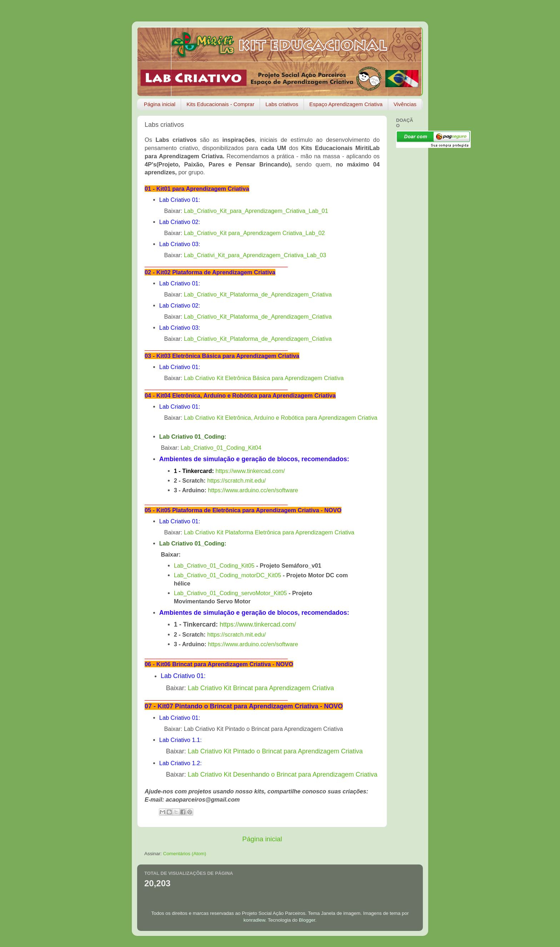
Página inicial (160, 104)
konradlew (254, 920)
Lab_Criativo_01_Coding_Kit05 (214, 565)
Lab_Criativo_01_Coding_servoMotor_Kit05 (231, 593)
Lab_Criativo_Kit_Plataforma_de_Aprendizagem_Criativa (258, 294)
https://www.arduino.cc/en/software (253, 490)
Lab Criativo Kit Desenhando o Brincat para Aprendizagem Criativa (283, 774)
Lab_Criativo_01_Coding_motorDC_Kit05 (227, 575)
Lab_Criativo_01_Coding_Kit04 (221, 448)
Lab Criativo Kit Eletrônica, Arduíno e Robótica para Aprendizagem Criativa (281, 418)
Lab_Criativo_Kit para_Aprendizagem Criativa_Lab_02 (254, 233)
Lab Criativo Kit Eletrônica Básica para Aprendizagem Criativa (264, 378)
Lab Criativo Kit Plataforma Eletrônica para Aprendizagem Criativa (269, 532)
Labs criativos (282, 104)
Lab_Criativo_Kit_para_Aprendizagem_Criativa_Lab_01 (256, 211)
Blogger (307, 920)
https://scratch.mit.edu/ (236, 480)
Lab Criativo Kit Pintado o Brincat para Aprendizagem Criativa (275, 751)
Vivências (405, 104)
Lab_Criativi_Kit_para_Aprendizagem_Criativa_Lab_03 (255, 255)
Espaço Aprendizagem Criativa (346, 104)
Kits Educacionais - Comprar (220, 104)
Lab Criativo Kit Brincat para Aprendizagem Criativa (261, 688)
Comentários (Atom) (185, 854)
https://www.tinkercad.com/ (250, 471)
